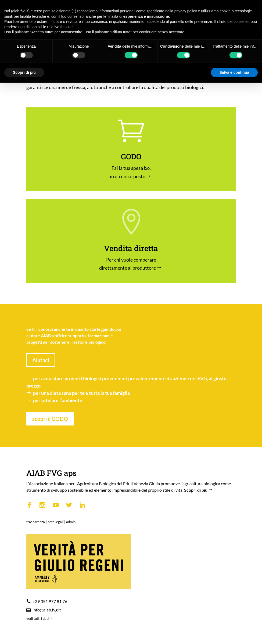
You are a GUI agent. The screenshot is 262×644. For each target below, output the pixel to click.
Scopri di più (199, 490)
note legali (55, 522)
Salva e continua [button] (234, 72)
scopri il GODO (50, 419)
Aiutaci (41, 360)
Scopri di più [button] (24, 72)
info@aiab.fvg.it (47, 610)
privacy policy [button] (186, 11)
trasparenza (36, 522)
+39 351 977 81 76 (50, 601)
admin (71, 522)
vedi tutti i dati (40, 618)
